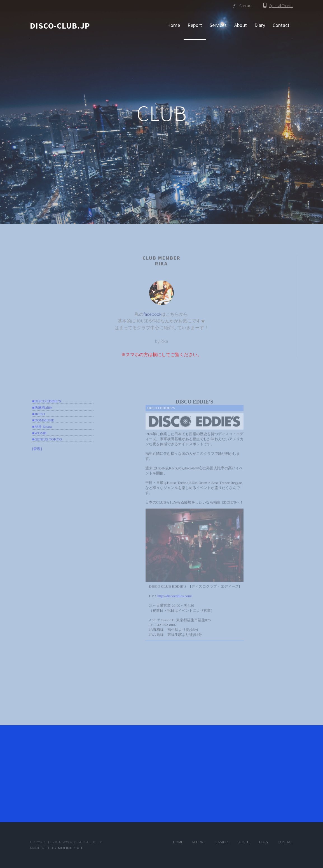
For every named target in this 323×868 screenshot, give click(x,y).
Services (218, 25)
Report (195, 25)
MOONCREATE (71, 848)
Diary (260, 25)
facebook (152, 320)
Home (174, 25)
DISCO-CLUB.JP (60, 26)
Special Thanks (281, 6)
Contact (242, 6)
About (241, 25)
